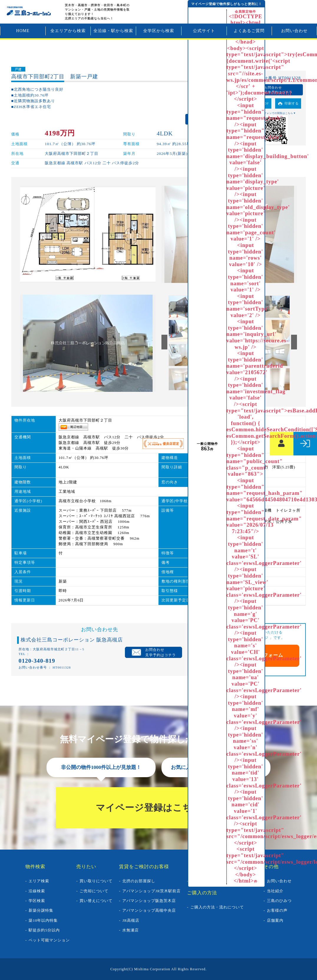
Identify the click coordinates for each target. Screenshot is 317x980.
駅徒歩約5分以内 (44, 930)
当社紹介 (275, 891)
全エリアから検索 (68, 31)
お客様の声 (277, 910)
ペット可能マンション (49, 940)
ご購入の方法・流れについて (217, 907)
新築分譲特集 (41, 910)
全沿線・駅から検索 (113, 31)
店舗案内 (275, 920)
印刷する (292, 103)
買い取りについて (96, 881)
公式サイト (204, 31)
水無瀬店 (131, 930)
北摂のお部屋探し (139, 881)
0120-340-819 (37, 661)
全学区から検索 (159, 31)
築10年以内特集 (43, 920)
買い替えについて (96, 901)
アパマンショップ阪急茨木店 (149, 901)
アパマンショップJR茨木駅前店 (151, 891)
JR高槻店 (131, 920)
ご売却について (94, 891)
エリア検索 (39, 881)
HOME (23, 31)
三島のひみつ (279, 901)
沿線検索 (37, 891)
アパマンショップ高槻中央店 (149, 910)
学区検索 (37, 901)
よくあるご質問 (249, 31)
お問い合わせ (294, 31)
